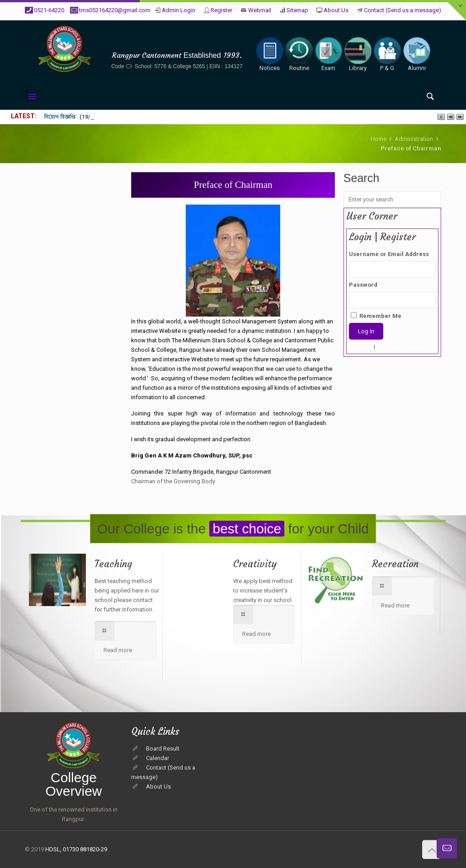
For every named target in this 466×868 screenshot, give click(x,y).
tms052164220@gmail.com (115, 10)
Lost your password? (406, 347)
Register (221, 10)
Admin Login (179, 10)
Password (363, 285)
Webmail (260, 10)
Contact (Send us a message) (402, 10)
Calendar (158, 758)
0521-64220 (49, 10)
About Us (336, 10)
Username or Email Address (389, 254)
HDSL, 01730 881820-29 (76, 849)
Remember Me (376, 316)
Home (379, 139)
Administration (414, 139)
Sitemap (297, 10)
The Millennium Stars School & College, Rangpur (177, 41)
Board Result (163, 749)
